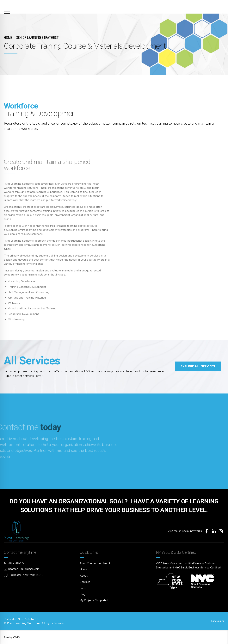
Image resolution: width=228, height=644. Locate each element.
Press (83, 588)
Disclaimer (218, 620)
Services (85, 582)
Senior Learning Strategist (37, 37)
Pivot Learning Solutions (44, 6)
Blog (83, 594)
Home (8, 37)
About (84, 576)
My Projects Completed (94, 600)
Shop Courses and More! (95, 563)
